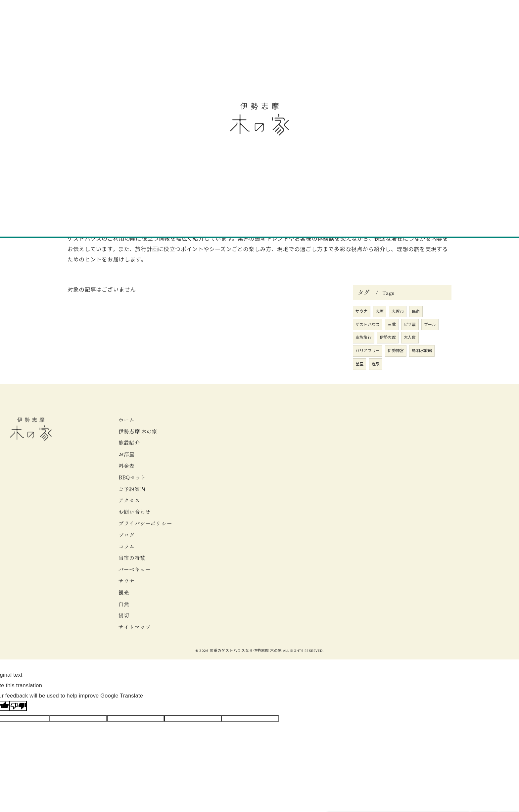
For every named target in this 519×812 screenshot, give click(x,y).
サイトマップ (135, 627)
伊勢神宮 (396, 351)
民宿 (416, 311)
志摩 (380, 311)
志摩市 (398, 311)
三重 (392, 325)
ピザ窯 (410, 325)
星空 (359, 364)
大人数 (410, 338)
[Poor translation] (18, 706)
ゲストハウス (368, 325)
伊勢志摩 (388, 338)
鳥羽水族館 (422, 351)
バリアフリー (368, 351)
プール (430, 325)
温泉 (376, 364)
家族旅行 (364, 338)
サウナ (362, 311)
